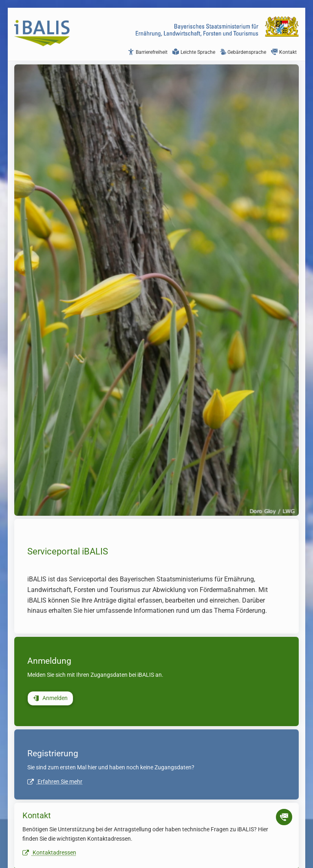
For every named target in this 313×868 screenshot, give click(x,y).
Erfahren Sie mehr (55, 782)
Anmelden (50, 698)
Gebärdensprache (243, 52)
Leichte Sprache (194, 52)
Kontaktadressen (49, 853)
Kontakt (284, 52)
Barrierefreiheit (148, 52)
